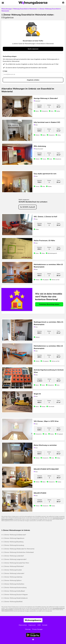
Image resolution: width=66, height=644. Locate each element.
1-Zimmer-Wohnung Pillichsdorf (13, 566)
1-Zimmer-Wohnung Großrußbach (14, 591)
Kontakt (45, 625)
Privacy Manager (37, 629)
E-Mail (5, 71)
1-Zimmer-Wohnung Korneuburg (13, 545)
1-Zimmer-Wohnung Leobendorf (13, 556)
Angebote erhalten (33, 80)
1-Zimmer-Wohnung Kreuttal (12, 570)
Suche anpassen (33, 49)
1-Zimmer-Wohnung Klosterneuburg (15, 588)
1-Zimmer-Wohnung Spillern (12, 580)
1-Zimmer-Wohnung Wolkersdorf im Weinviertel (19, 549)
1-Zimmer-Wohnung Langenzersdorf (15, 559)
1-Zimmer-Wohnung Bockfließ (13, 602)
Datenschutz (23, 625)
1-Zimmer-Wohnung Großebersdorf (14, 535)
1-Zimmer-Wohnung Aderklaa (13, 577)
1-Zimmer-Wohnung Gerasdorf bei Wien (16, 563)
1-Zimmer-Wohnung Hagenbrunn (14, 538)
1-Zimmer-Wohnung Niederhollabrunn (15, 598)
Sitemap (28, 629)
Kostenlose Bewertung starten (49, 304)
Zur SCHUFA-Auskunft (28, 207)
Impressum (32, 625)
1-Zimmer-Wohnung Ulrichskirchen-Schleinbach (18, 552)
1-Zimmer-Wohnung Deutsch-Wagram (15, 595)
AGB (39, 625)
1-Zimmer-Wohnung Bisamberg (13, 542)
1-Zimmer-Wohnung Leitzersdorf (13, 573)
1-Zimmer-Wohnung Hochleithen (14, 584)
